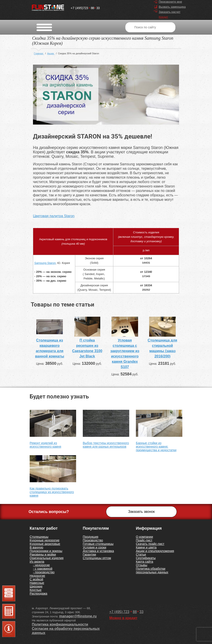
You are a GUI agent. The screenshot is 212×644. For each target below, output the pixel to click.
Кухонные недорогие (44, 540)
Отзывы (142, 565)
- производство (44, 572)
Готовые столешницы (98, 544)
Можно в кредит (123, 618)
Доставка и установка (98, 551)
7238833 (85, 7)
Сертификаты (146, 558)
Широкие (36, 586)
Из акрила (37, 562)
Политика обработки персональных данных (152, 570)
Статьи (141, 554)
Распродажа (39, 593)
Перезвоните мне (170, 2)
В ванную (36, 547)
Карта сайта (145, 562)
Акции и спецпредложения (155, 551)
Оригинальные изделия (47, 558)
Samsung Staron (45, 263)
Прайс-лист (144, 540)
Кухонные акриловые (45, 544)
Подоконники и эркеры (46, 551)
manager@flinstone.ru (78, 616)
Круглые (36, 590)
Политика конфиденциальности (60, 624)
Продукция (91, 537)
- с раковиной (43, 569)
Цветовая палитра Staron (54, 216)
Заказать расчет (170, 12)
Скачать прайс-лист (150, 544)
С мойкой (36, 579)
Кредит (163, 17)
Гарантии (89, 554)
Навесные (37, 583)
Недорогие (37, 576)
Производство (93, 540)
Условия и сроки (94, 547)
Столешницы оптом (97, 558)
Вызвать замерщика (172, 7)
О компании (144, 537)
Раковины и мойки (43, 554)
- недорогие (41, 565)
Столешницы (39, 537)
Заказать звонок (141, 512)
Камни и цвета (146, 547)
